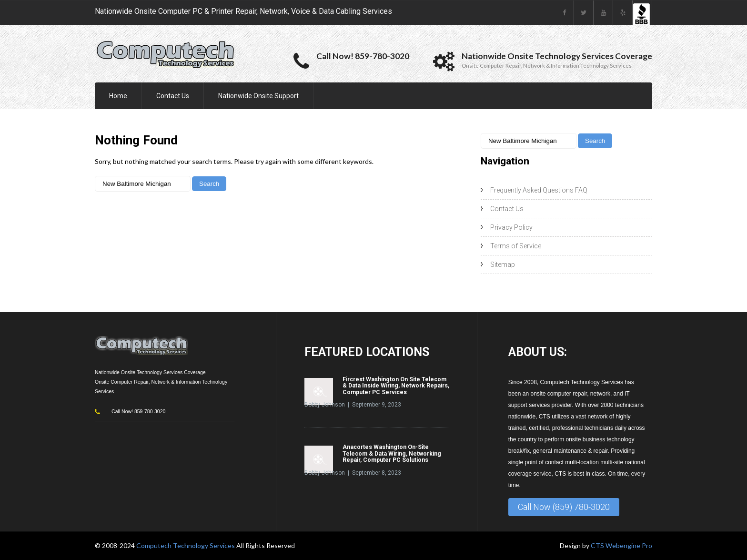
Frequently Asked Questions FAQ (539, 190)
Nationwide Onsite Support (258, 96)
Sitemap (503, 265)
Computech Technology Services (186, 545)
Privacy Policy (511, 227)
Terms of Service (516, 246)
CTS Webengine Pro (621, 545)
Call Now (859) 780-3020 (564, 507)
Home (118, 96)
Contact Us (173, 96)
